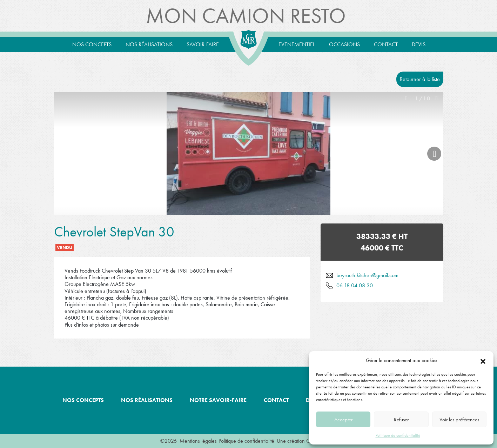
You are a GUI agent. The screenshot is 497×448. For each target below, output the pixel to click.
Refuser (401, 420)
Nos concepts (92, 44)
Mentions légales (198, 441)
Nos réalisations (149, 44)
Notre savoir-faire (218, 400)
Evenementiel (297, 44)
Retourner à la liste (420, 79)
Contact (386, 44)
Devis (419, 44)
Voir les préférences (459, 420)
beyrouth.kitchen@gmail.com (367, 275)
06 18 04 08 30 (355, 285)
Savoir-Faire (203, 44)
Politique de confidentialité (398, 435)
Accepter (343, 420)
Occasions (344, 44)
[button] (483, 360)
